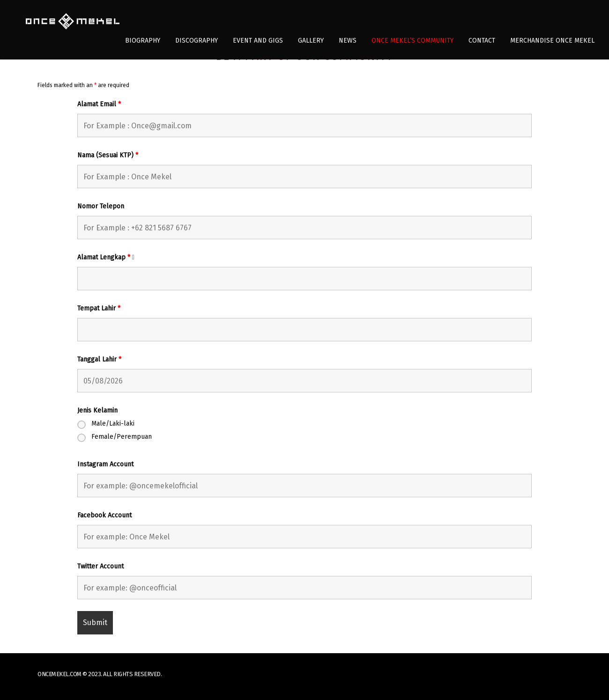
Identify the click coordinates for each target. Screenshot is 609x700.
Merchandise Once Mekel (552, 41)
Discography (197, 41)
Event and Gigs (258, 41)
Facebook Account (104, 516)
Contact (482, 41)
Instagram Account (105, 464)
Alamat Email (99, 104)
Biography (143, 41)
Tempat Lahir (99, 309)
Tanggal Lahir (99, 360)
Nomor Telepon (101, 206)
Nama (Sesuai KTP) (108, 155)
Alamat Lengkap (108, 258)
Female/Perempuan (122, 437)
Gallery (311, 41)
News (348, 41)
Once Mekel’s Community (412, 41)
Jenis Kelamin (97, 411)
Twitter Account (100, 567)
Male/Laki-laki (113, 424)
